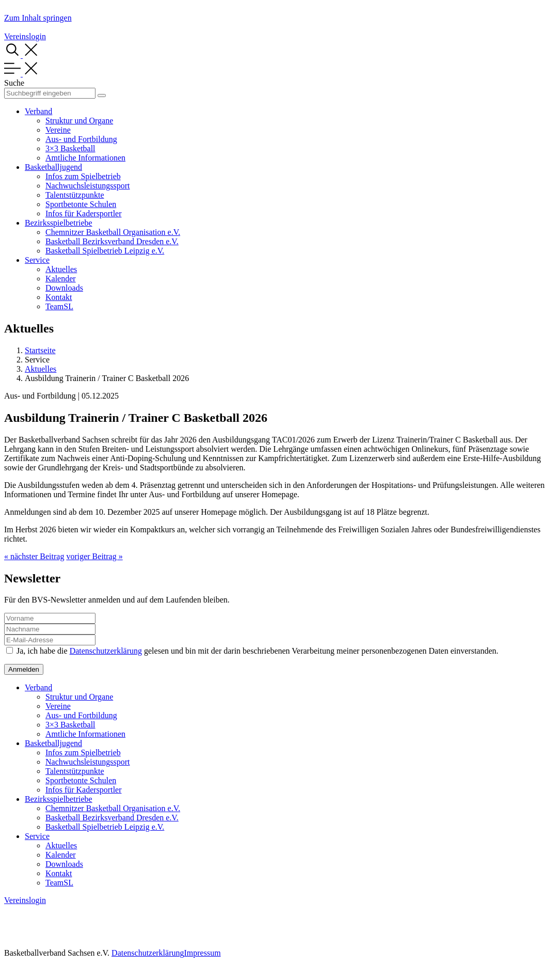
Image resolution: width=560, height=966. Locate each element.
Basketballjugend (53, 167)
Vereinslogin (25, 36)
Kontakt (59, 297)
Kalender (61, 279)
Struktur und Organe (79, 121)
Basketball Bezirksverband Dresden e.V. (112, 241)
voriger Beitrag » (94, 556)
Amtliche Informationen (85, 158)
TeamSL (59, 306)
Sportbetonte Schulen (81, 204)
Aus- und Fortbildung (81, 139)
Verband (38, 111)
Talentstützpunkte (75, 195)
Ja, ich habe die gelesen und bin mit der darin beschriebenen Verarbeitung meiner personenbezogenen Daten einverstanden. (258, 651)
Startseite (40, 350)
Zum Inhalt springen (38, 18)
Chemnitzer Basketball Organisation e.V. (113, 232)
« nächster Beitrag (34, 556)
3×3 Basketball (70, 148)
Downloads (64, 288)
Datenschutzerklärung (106, 651)
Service (37, 260)
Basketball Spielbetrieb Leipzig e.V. (105, 251)
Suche (14, 83)
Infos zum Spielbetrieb (83, 176)
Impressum (202, 953)
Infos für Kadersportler (84, 213)
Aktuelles (61, 269)
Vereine (58, 130)
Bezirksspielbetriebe (59, 223)
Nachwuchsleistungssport (88, 186)
